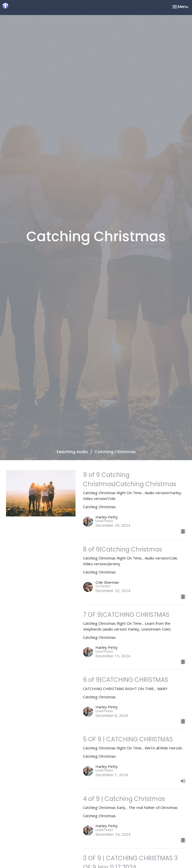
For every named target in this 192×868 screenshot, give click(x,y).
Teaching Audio (72, 452)
